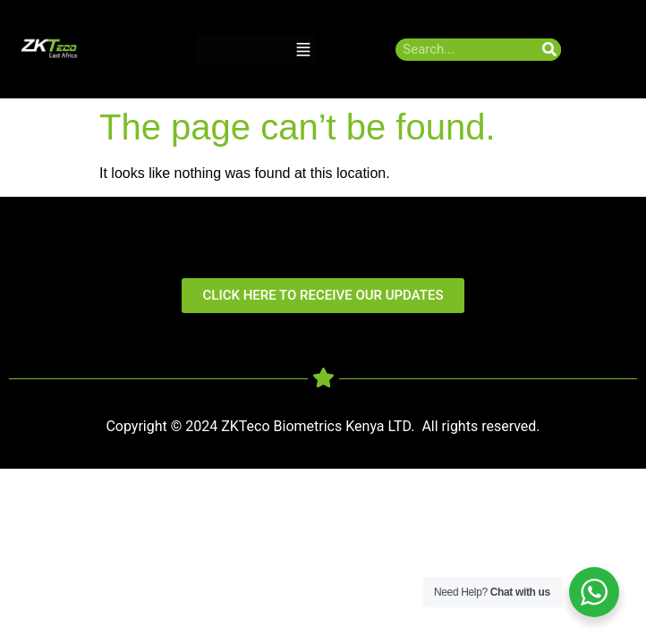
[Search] (550, 50)
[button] (303, 50)
